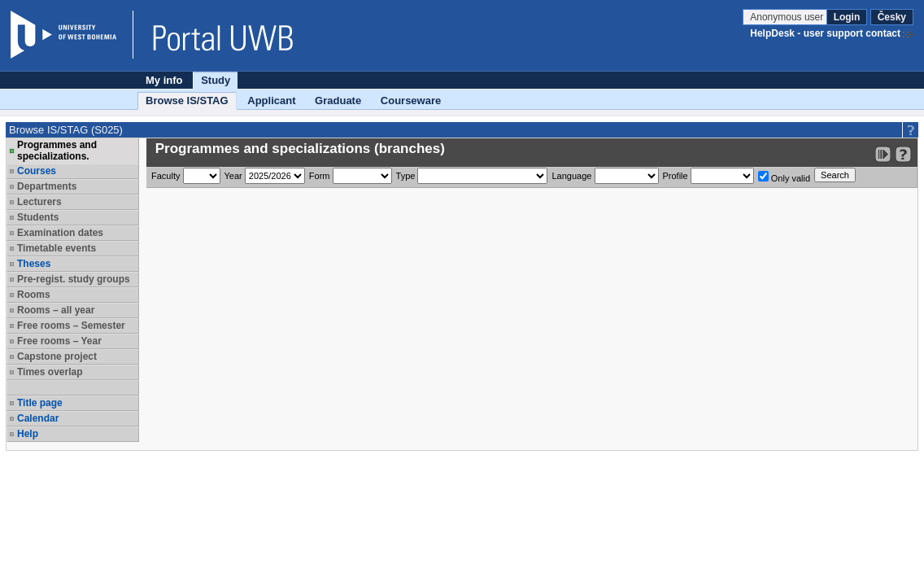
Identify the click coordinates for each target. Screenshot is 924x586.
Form (320, 176)
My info (164, 80)
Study (216, 80)
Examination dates (60, 233)
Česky (892, 17)
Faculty (166, 176)
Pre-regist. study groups (74, 279)
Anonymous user (788, 17)
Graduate (338, 101)
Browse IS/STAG (187, 101)
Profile (676, 176)
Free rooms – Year (59, 341)
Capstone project (57, 356)
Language (571, 176)
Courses (37, 171)
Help (28, 434)
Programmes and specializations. (57, 151)
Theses (34, 264)
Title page (40, 403)
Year (233, 176)
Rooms (34, 295)
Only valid (784, 177)
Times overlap (50, 372)
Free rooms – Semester (71, 326)
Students (38, 217)
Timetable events (57, 248)
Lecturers (39, 202)
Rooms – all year (56, 310)
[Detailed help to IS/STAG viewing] (903, 154)
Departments (47, 186)
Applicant (271, 101)
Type (406, 176)
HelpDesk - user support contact (825, 33)
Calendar (38, 418)
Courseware (411, 101)
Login (847, 17)
